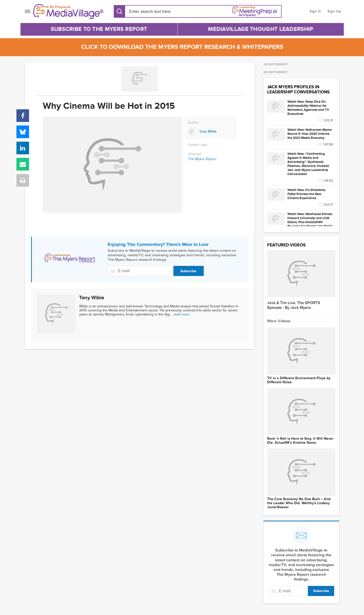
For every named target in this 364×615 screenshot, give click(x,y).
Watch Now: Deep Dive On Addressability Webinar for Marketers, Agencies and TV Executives (308, 108)
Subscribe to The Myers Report (99, 29)
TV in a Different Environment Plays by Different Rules (299, 380)
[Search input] (158, 12)
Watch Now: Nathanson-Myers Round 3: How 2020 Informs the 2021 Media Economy (310, 134)
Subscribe (188, 271)
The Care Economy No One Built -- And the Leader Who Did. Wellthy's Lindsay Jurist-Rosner (299, 503)
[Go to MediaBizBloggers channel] (140, 79)
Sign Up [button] (334, 11)
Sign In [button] (315, 11)
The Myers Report (202, 159)
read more (181, 314)
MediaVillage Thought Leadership (261, 29)
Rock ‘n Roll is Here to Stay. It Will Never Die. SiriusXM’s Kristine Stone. (300, 441)
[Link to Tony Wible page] (211, 132)
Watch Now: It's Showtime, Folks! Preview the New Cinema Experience (307, 194)
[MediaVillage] (68, 12)
